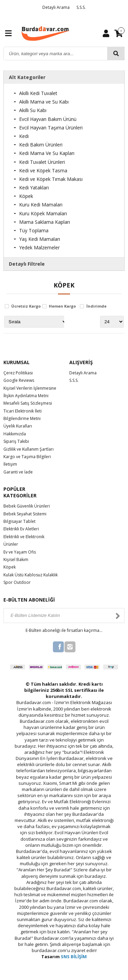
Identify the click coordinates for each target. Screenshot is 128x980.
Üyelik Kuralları (18, 426)
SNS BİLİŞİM (74, 956)
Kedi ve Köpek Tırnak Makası (51, 179)
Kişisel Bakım (16, 559)
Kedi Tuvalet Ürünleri (42, 162)
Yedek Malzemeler (39, 247)
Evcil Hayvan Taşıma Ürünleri (51, 128)
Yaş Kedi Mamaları (40, 239)
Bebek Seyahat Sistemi (25, 514)
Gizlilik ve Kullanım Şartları (29, 449)
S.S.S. (81, 7)
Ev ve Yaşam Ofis (20, 552)
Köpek (26, 196)
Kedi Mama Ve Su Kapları (47, 153)
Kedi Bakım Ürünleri (41, 145)
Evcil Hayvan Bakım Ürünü (48, 119)
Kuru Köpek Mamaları (43, 213)
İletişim (10, 464)
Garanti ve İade (18, 472)
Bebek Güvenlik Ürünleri (27, 506)
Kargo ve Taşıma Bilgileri (27, 457)
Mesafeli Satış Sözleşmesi (28, 403)
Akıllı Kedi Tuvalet (38, 93)
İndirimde (96, 306)
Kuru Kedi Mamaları (41, 205)
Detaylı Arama (56, 7)
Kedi (24, 136)
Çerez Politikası (18, 373)
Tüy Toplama (34, 230)
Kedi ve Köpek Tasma (43, 170)
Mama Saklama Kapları (45, 222)
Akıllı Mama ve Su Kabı (44, 102)
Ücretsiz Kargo (26, 306)
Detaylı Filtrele (27, 264)
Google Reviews (19, 380)
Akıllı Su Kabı (33, 110)
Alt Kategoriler (27, 77)
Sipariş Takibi (16, 441)
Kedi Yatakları (34, 188)
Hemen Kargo (62, 306)
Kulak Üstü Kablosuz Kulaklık (31, 575)
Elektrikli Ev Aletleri (21, 529)
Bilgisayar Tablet (19, 521)
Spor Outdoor (17, 582)
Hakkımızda (15, 434)
